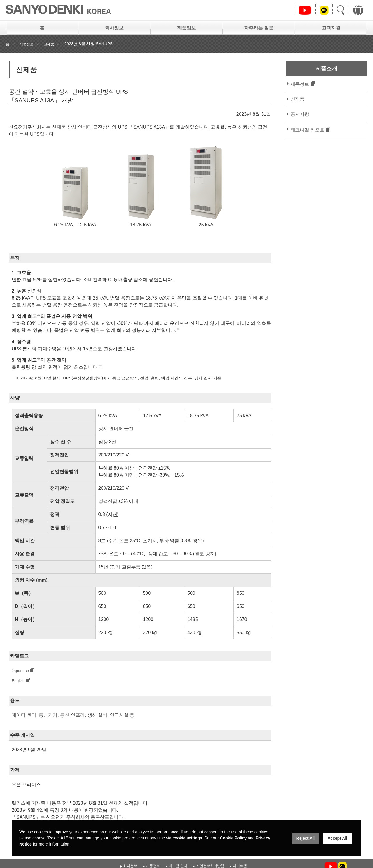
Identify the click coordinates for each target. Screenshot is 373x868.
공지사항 (300, 114)
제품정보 (186, 28)
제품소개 (326, 69)
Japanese (22, 671)
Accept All (337, 838)
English (19, 681)
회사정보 (114, 28)
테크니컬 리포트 (307, 130)
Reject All (306, 838)
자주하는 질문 (259, 28)
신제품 (53, 44)
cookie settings (187, 838)
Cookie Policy (233, 838)
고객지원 (331, 28)
